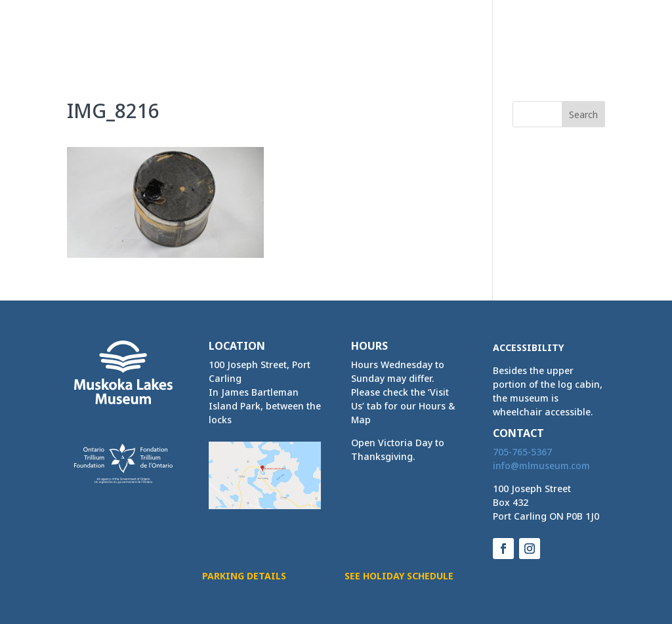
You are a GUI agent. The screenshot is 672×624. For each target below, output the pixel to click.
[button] (595, 45)
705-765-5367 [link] (522, 452)
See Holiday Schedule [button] (399, 576)
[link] (113, 31)
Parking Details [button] (244, 576)
